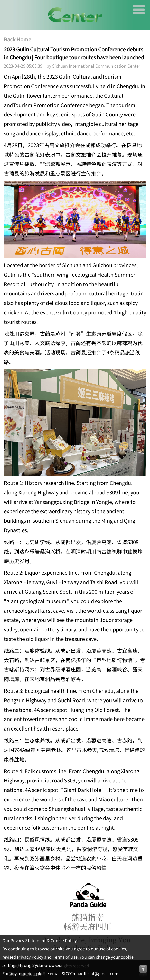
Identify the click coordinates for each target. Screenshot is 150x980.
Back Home (17, 39)
